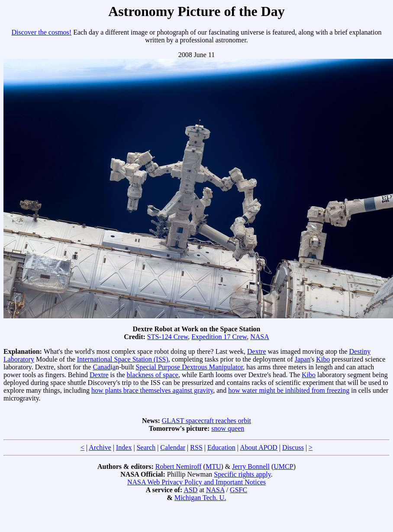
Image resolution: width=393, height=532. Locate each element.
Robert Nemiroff (179, 466)
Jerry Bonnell (251, 466)
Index (124, 447)
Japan (303, 359)
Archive (100, 447)
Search (146, 447)
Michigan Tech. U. (200, 498)
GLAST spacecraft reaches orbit (206, 421)
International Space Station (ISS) (123, 359)
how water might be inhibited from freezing (289, 390)
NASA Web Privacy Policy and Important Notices (196, 482)
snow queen (228, 428)
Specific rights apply (242, 474)
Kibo (323, 359)
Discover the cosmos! (42, 32)
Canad (101, 367)
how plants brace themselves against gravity (152, 390)
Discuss (293, 447)
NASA (260, 337)
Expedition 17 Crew (219, 337)
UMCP (283, 466)
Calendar (173, 447)
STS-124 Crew (168, 337)
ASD (190, 490)
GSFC (238, 490)
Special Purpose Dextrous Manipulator (190, 367)
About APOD (259, 447)
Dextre (257, 351)
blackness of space (153, 375)
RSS (196, 447)
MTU (213, 466)
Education (221, 447)
